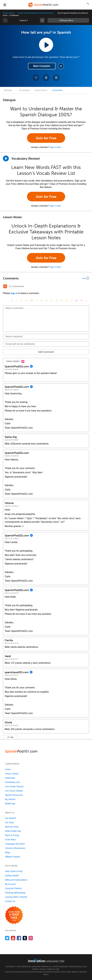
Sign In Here (55, 147)
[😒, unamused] (27, 301)
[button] (87, 5)
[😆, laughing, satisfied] (42, 301)
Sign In (14, 293)
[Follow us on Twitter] (7, 938)
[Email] (46, 344)
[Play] (6, 158)
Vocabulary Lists (12, 782)
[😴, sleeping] (67, 301)
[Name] (46, 337)
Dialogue (8, 90)
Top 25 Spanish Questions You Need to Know (36, 13)
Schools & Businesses (15, 848)
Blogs (8, 852)
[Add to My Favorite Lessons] (36, 78)
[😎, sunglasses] (32, 301)
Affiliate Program (13, 857)
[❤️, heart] (82, 301)
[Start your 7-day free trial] (14, 915)
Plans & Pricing (12, 835)
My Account (10, 884)
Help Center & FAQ (14, 871)
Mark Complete (42, 66)
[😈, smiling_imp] (77, 301)
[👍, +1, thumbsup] (87, 301)
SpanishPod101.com (78, 967)
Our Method (10, 818)
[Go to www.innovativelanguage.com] (46, 960)
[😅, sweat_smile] (47, 301)
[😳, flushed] (17, 301)
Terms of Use (53, 969)
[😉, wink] (52, 301)
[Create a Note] (46, 78)
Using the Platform (13, 888)
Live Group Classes (14, 791)
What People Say (13, 831)
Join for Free (46, 138)
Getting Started (12, 876)
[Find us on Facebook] (19, 938)
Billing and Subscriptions (16, 880)
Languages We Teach (15, 844)
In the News (10, 840)
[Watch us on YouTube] (13, 938)
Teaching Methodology (15, 893)
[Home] (43, 7)
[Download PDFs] (56, 78)
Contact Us (10, 901)
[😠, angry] (37, 301)
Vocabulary (24, 90)
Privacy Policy (39, 969)
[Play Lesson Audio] (46, 45)
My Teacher (10, 799)
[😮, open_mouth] (72, 301)
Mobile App (10, 804)
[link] (42, 20)
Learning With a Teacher (16, 897)
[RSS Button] (5, 286)
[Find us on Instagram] (31, 938)
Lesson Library (9, 13)
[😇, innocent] (62, 301)
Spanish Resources (14, 795)
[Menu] (5, 5)
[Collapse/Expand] (46, 278)
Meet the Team (12, 827)
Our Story (9, 822)
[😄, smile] (12, 301)
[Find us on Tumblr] (25, 938)
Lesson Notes (41, 90)
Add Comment (46, 352)
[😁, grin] (22, 301)
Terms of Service (79, 972)
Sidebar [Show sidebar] (68, 20)
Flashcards (10, 778)
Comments (57, 90)
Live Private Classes (14, 786)
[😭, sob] (57, 301)
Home (8, 769)
